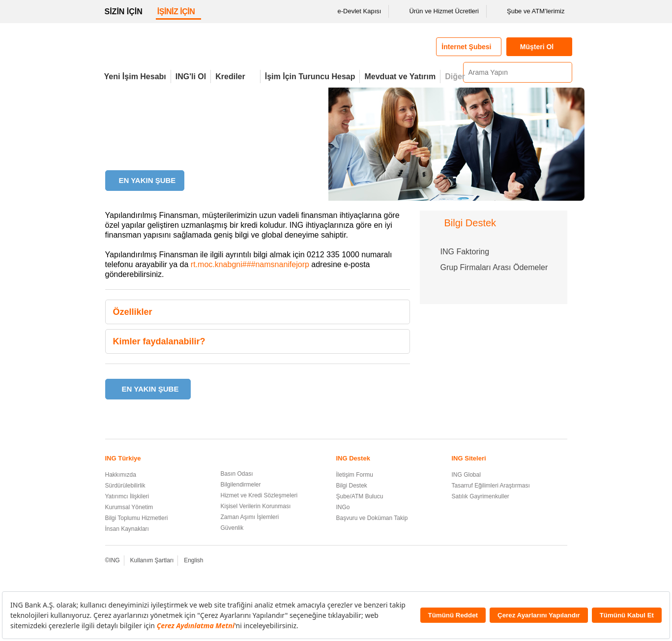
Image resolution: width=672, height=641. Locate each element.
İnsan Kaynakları (127, 529)
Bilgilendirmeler (241, 485)
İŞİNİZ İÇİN (176, 12)
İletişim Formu (355, 475)
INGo (343, 507)
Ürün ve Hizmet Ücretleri (438, 11)
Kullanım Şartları (152, 560)
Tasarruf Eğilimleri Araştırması (491, 486)
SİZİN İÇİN (124, 12)
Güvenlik (232, 528)
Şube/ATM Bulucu (360, 496)
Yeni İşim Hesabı (135, 76)
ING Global (466, 475)
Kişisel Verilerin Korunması (256, 506)
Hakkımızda (121, 475)
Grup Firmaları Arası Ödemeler (494, 267)
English (193, 560)
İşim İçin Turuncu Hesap (310, 76)
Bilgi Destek (352, 486)
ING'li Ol (191, 76)
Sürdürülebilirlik (125, 486)
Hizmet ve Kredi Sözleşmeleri (259, 495)
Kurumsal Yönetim (129, 507)
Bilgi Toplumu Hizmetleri (137, 518)
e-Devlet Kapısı (353, 11)
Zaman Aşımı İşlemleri (250, 517)
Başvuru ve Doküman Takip (372, 518)
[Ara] (563, 72)
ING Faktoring (465, 252)
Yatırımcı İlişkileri (127, 496)
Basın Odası (237, 474)
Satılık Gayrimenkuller (481, 496)
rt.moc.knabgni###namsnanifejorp (250, 264)
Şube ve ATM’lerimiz (529, 11)
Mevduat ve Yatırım (400, 76)
